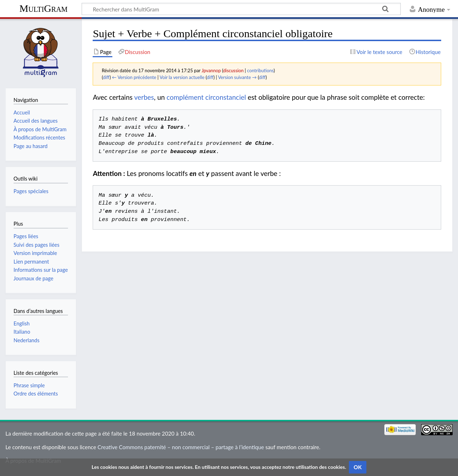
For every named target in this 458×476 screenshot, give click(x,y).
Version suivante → (237, 77)
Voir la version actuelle (182, 77)
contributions (260, 70)
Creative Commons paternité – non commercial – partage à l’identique (181, 447)
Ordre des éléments (36, 394)
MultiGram (43, 8)
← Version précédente (134, 77)
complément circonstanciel (206, 97)
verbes (144, 97)
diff (106, 77)
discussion (233, 70)
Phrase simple (29, 385)
